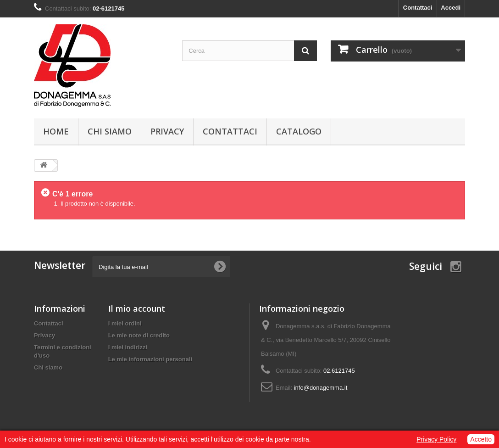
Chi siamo (110, 131)
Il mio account (137, 308)
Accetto (481, 439)
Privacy (167, 131)
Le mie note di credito (139, 335)
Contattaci (418, 8)
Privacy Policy (436, 439)
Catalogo (299, 131)
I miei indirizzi (128, 347)
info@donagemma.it (321, 388)
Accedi (451, 8)
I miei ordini (125, 323)
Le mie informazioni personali (150, 359)
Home (56, 131)
